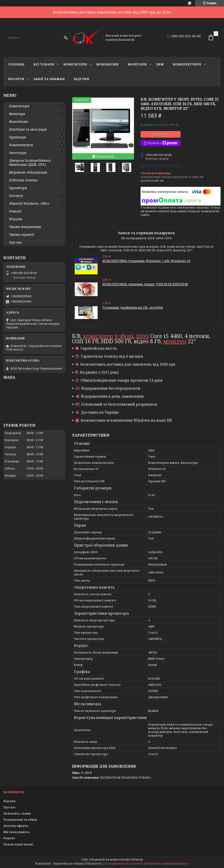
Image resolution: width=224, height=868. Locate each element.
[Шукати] (66, 38)
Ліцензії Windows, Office (29, 204)
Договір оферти (16, 826)
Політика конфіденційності (168, 864)
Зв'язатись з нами (17, 813)
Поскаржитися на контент (124, 864)
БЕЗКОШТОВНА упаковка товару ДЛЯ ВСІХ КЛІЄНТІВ (145, 284)
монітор (175, 341)
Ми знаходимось (17, 832)
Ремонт (15, 211)
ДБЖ (160, 64)
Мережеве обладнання (28, 172)
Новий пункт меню (18, 844)
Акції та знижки (49, 79)
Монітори (137, 64)
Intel (143, 336)
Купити (163, 134)
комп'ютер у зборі (108, 336)
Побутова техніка (23, 180)
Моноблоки (107, 64)
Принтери (18, 137)
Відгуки (81, 79)
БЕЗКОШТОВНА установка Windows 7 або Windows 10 (146, 261)
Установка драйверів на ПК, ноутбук (133, 307)
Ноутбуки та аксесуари (28, 129)
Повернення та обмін (20, 820)
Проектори (18, 188)
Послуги (16, 79)
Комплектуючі (187, 64)
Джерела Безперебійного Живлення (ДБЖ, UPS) (30, 163)
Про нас (16, 242)
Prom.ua (137, 859)
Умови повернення (25, 227)
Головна (16, 64)
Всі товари (44, 64)
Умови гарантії (22, 235)
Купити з (163, 143)
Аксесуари (18, 153)
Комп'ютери (75, 64)
